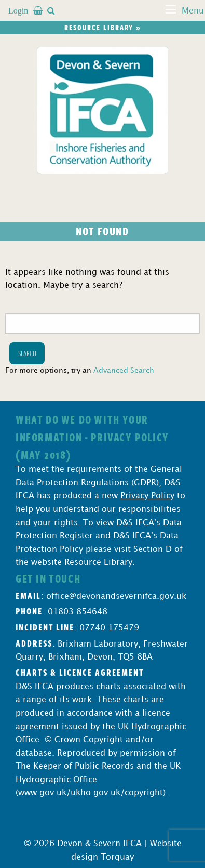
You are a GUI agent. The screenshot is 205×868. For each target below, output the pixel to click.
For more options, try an (80, 370)
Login (18, 10)
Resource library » (103, 27)
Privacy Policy (147, 496)
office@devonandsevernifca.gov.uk (116, 596)
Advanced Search (124, 370)
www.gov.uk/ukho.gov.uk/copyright (91, 793)
